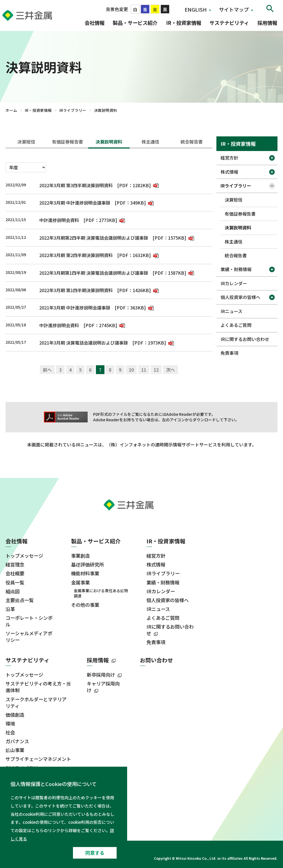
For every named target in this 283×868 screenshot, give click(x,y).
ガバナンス (17, 741)
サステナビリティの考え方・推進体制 (38, 687)
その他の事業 (85, 605)
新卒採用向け (101, 675)
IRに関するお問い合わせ (245, 339)
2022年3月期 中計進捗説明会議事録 (75, 203)
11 (144, 370)
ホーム (11, 110)
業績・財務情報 (236, 269)
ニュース (16, 811)
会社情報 (95, 23)
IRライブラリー (73, 110)
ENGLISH (196, 9)
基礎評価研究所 (87, 565)
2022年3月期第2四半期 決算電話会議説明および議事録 (94, 238)
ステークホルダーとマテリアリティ (36, 703)
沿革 (10, 609)
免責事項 (229, 353)
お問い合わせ (156, 660)
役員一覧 (15, 583)
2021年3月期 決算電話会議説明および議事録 (84, 343)
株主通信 (150, 142)
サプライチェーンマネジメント (38, 759)
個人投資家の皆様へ (240, 297)
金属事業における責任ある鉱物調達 (101, 593)
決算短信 (26, 142)
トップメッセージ (24, 556)
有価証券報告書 (67, 142)
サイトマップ (234, 9)
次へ (171, 370)
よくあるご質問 (236, 325)
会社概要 (15, 573)
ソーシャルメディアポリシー (29, 637)
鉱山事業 (15, 750)
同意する (95, 853)
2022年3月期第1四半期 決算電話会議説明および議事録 (94, 273)
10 (131, 370)
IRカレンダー (234, 283)
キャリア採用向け (103, 687)
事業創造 (80, 556)
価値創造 (15, 715)
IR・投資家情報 (184, 23)
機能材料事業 (85, 573)
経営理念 (15, 565)
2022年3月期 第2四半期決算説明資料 (76, 255)
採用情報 (267, 23)
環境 (10, 724)
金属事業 (80, 583)
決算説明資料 (109, 142)
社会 (10, 732)
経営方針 (229, 158)
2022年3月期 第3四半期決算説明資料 (76, 185)
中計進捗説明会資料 (59, 220)
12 (156, 370)
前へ (47, 370)
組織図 (13, 591)
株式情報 (229, 172)
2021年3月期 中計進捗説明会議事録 (75, 308)
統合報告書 (192, 142)
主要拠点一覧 (20, 600)
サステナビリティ (229, 23)
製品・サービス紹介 (135, 23)
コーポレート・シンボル (29, 621)
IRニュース (231, 311)
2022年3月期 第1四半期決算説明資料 (76, 290)
